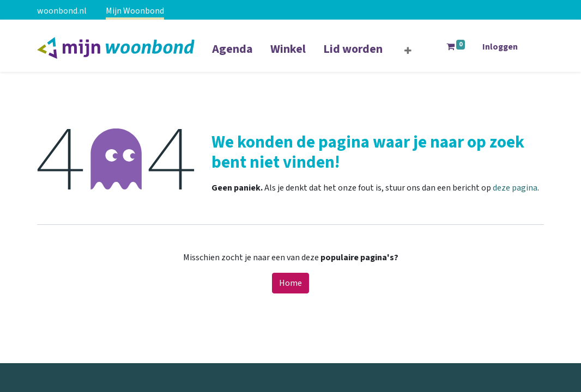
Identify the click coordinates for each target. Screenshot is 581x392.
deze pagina (515, 188)
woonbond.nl (62, 11)
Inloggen (500, 47)
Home (290, 283)
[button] (408, 51)
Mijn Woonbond (135, 11)
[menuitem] (232, 56)
